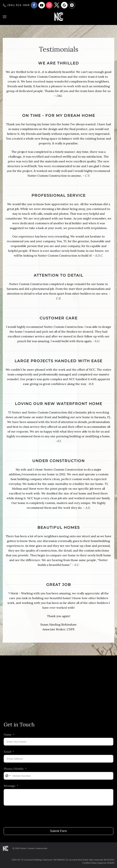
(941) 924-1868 (16, 5)
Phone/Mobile (14, 769)
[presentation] (32, 816)
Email (7, 752)
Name (8, 734)
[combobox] (8, 776)
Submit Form (59, 831)
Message (10, 786)
